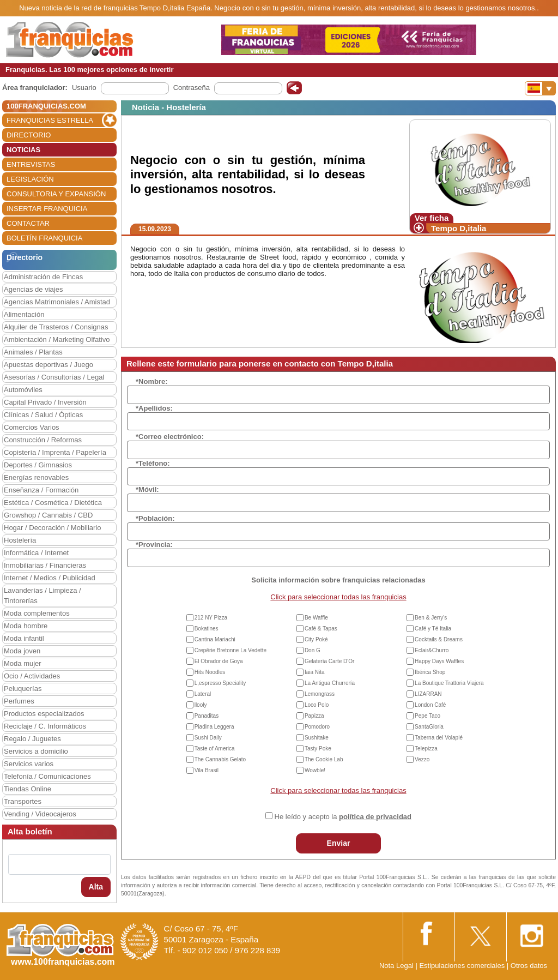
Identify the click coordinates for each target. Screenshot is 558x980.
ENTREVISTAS (31, 164)
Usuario (84, 88)
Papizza (314, 716)
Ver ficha (432, 218)
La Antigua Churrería (330, 683)
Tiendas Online (28, 789)
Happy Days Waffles (439, 661)
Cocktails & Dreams (439, 639)
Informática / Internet (36, 553)
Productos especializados (44, 714)
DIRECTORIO (29, 135)
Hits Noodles (210, 672)
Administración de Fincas (43, 277)
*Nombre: (152, 381)
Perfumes (19, 701)
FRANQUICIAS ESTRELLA (50, 120)
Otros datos (529, 966)
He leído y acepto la (343, 817)
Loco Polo (317, 705)
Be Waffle (316, 618)
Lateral (203, 694)
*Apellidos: (154, 408)
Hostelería (20, 540)
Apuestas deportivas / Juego (48, 365)
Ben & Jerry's (431, 618)
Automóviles (23, 390)
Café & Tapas (321, 629)
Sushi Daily (208, 738)
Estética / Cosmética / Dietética (53, 503)
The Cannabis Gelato (220, 759)
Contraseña (192, 88)
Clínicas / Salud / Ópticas (43, 415)
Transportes (23, 801)
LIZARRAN (428, 694)
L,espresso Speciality (220, 683)
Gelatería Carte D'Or (329, 661)
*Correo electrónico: (170, 437)
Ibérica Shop (430, 672)
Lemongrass (320, 694)
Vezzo (422, 759)
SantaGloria (429, 727)
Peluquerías (23, 689)
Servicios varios (29, 764)
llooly (201, 705)
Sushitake (317, 738)
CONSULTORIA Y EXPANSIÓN (56, 194)
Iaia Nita (315, 672)
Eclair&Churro (432, 650)
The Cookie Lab (324, 759)
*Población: (155, 518)
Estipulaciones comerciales (463, 966)
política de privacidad (375, 817)
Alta (96, 887)
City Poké (316, 639)
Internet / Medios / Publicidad (50, 578)
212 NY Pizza (211, 618)
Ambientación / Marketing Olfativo (57, 339)
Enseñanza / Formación (41, 490)
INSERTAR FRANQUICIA (47, 209)
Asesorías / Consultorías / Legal (54, 377)
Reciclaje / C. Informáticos (45, 726)
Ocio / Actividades (32, 676)
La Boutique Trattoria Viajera (449, 683)
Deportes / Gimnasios (38, 465)
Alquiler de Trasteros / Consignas (56, 327)
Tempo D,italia (459, 228)
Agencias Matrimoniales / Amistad (57, 302)
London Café (430, 705)
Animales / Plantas (33, 352)
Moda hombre (26, 626)
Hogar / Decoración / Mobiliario (52, 528)
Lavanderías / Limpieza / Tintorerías (43, 596)
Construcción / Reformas (43, 440)
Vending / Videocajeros (40, 814)
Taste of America (215, 748)
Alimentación (24, 314)
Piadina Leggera (214, 727)
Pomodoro (317, 727)
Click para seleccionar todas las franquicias (338, 597)
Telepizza (426, 748)
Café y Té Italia (433, 629)
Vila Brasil (207, 770)
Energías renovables (36, 477)
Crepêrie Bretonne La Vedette (231, 650)
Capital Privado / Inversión (45, 402)
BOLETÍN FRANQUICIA (44, 238)
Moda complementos (37, 613)
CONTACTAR (28, 223)
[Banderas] (540, 88)
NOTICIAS (23, 150)
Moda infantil (24, 638)
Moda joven (22, 651)
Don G (313, 650)
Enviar (339, 843)
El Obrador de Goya (219, 661)
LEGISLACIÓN (30, 179)
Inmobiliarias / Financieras (45, 565)
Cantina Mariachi (215, 639)
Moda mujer (23, 663)
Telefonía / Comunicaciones (47, 776)
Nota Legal (396, 966)
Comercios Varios (32, 427)
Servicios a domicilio (36, 751)
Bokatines (207, 629)
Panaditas (207, 716)
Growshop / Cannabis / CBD (48, 515)
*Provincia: (154, 545)
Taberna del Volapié (439, 738)
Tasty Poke (318, 748)
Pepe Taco (427, 716)
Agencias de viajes (33, 289)
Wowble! (315, 770)
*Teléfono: (153, 463)
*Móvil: (147, 489)
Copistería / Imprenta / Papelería (55, 452)
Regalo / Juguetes (32, 739)
